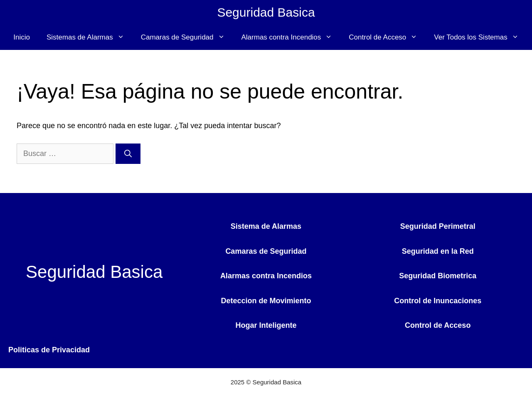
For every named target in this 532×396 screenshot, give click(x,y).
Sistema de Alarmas (266, 226)
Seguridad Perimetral (438, 226)
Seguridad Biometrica (438, 276)
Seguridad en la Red (438, 251)
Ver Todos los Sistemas (480, 37)
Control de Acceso (387, 37)
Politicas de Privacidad (49, 350)
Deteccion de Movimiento (266, 301)
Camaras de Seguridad (187, 37)
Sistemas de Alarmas (90, 37)
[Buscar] (128, 154)
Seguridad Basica (266, 12)
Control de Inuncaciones (438, 301)
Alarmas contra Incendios (291, 37)
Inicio (22, 37)
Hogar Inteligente (266, 325)
